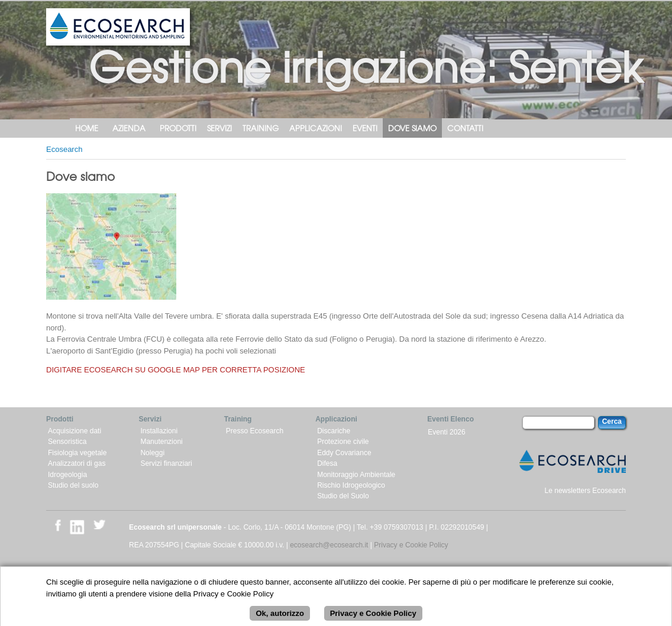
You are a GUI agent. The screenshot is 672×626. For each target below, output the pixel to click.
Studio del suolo (73, 485)
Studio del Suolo (343, 496)
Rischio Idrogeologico (351, 485)
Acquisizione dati (75, 431)
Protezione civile (343, 442)
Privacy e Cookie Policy (411, 545)
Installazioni (159, 431)
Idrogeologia (67, 475)
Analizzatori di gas (77, 463)
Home (87, 128)
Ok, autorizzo (280, 619)
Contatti (465, 128)
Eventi (365, 128)
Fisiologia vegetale (77, 453)
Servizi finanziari (166, 463)
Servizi (219, 128)
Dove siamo (412, 128)
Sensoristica (67, 442)
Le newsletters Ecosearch (585, 491)
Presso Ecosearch (255, 431)
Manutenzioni (161, 442)
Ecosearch (64, 149)
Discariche (334, 431)
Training (261, 128)
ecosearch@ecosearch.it (329, 545)
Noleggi (152, 453)
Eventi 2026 (446, 432)
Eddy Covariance (344, 453)
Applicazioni (316, 128)
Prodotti (178, 128)
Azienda (129, 128)
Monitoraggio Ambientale (356, 475)
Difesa (327, 463)
